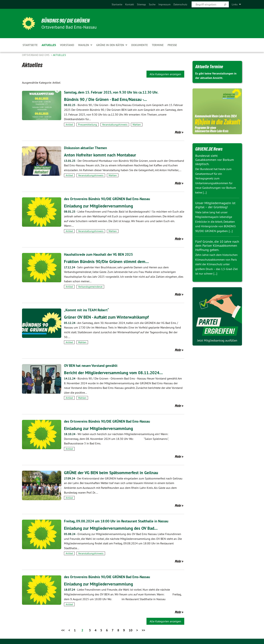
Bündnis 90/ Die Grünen (68, 21)
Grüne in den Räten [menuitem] (110, 45)
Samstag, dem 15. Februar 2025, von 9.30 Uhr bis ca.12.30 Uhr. (113, 92)
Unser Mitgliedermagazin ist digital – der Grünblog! (215, 205)
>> (143, 630)
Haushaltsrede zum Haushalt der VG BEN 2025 (100, 254)
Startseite (117, 4)
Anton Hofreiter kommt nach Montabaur (101, 155)
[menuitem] (117, 4)
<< (63, 630)
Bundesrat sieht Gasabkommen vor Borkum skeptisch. (215, 160)
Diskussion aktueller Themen (86, 148)
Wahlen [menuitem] (84, 45)
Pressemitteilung (88, 125)
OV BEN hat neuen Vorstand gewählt (92, 366)
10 (131, 630)
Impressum (164, 4)
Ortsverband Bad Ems (36, 55)
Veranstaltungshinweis (115, 125)
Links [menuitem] (235, 4)
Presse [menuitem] (172, 45)
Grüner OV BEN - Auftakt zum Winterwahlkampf (108, 317)
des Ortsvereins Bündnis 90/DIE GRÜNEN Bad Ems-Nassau (109, 199)
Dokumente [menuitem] (140, 45)
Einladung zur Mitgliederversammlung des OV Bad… (112, 528)
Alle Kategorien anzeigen (165, 74)
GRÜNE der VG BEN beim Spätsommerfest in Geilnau (113, 473)
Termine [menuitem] (158, 45)
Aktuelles (59, 55)
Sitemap (141, 4)
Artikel (69, 125)
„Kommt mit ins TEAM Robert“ (87, 310)
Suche (152, 4)
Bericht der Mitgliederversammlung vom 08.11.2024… (115, 373)
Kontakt (130, 4)
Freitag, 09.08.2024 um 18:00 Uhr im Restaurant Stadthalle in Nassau (118, 521)
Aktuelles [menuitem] (49, 45)
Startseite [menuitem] (30, 45)
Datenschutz (180, 4)
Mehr (178, 132)
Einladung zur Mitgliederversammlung (100, 206)
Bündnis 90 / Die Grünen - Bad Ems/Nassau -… (107, 99)
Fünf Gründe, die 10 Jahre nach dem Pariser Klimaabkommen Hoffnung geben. (217, 246)
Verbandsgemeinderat (90, 287)
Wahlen (137, 125)
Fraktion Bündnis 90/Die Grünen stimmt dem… (108, 261)
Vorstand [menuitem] (67, 45)
